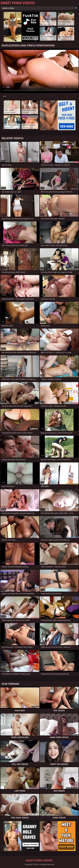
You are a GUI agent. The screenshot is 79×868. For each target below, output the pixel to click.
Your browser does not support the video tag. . (39, 71)
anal (5, 96)
